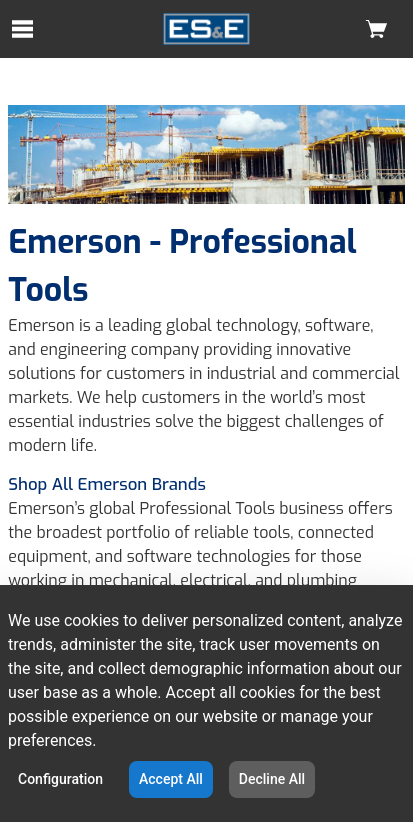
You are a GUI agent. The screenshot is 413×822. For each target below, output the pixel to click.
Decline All (272, 779)
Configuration (60, 779)
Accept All (171, 779)
